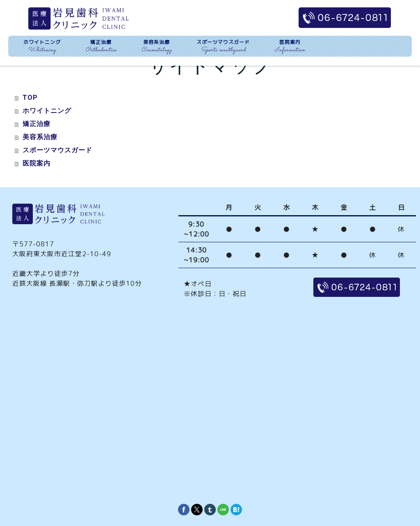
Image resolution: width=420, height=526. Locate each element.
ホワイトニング (47, 111)
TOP (30, 98)
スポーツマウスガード (57, 150)
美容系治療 (40, 137)
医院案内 (37, 163)
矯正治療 (37, 124)
